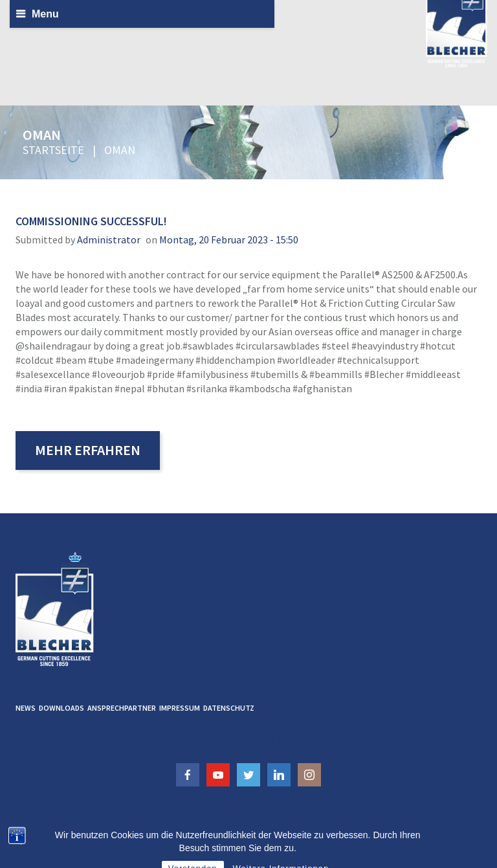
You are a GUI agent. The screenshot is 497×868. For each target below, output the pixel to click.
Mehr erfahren (88, 450)
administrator (109, 239)
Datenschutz (229, 708)
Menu (45, 14)
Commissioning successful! (91, 221)
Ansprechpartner (122, 708)
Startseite (53, 150)
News (26, 708)
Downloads (61, 708)
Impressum (180, 708)
